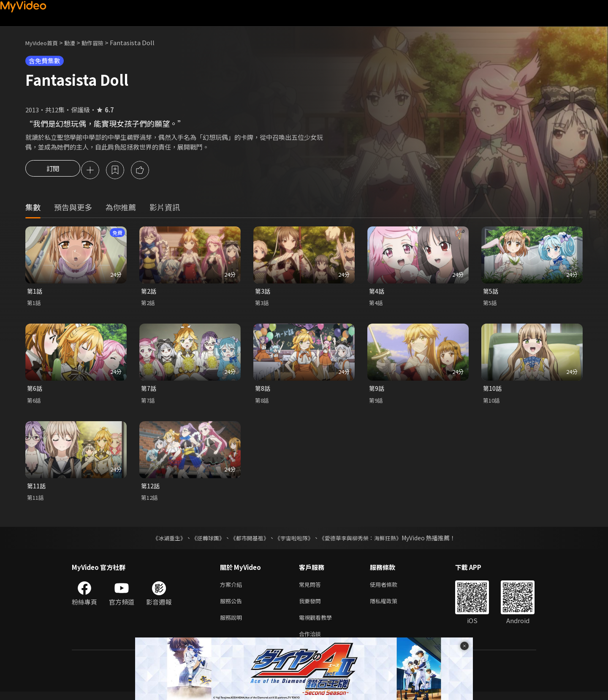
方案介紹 (233, 588)
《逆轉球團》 (203, 541)
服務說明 (233, 624)
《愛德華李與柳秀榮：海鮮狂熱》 (366, 541)
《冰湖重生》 (162, 541)
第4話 (377, 293)
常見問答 (312, 588)
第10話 (493, 391)
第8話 (263, 391)
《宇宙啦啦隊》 (295, 541)
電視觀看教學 (318, 624)
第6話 (35, 391)
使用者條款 (391, 588)
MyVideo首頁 (45, 42)
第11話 (37, 489)
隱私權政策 (391, 606)
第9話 (377, 391)
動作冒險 (102, 42)
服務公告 (233, 606)
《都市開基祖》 (247, 541)
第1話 (35, 293)
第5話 (491, 293)
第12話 (151, 489)
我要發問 (312, 606)
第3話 (263, 293)
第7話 (149, 391)
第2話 (149, 293)
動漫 (76, 42)
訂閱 (53, 171)
